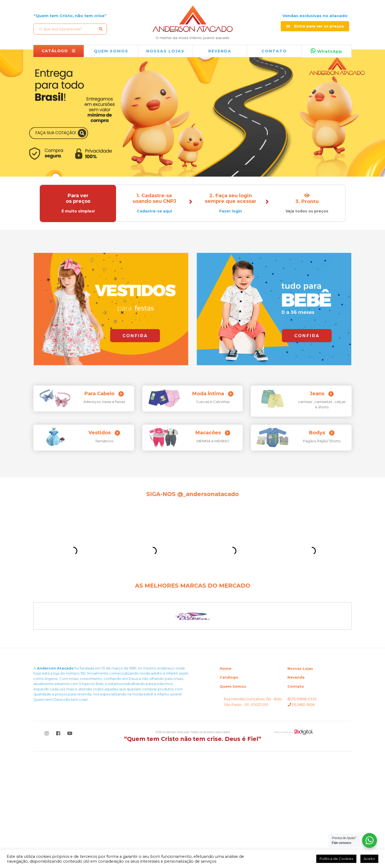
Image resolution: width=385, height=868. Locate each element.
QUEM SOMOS (111, 51)
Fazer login (231, 211)
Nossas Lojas (300, 785)
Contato (274, 51)
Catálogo (229, 794)
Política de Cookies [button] (336, 859)
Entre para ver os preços (315, 26)
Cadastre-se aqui (154, 211)
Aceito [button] (369, 859)
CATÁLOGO (59, 51)
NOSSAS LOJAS (165, 51)
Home (226, 785)
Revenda (296, 794)
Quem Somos (233, 803)
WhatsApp (326, 51)
